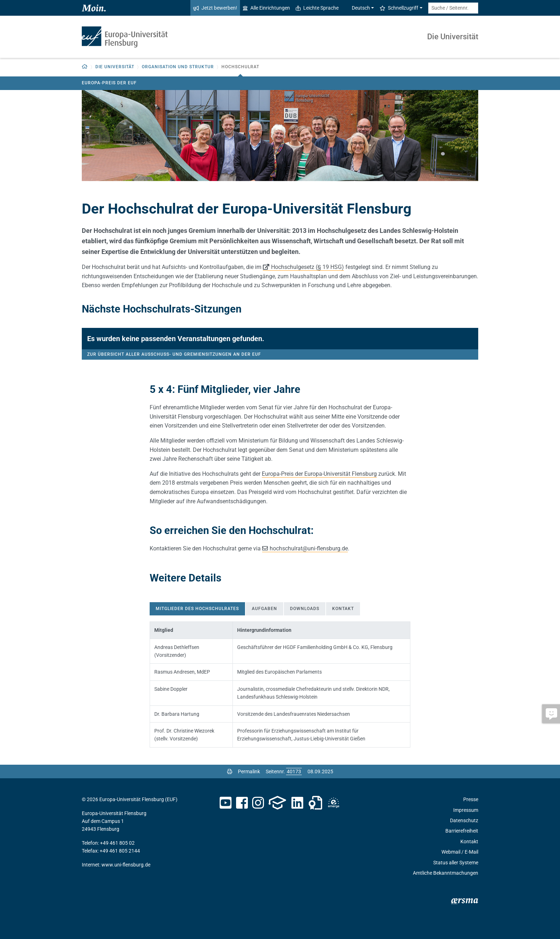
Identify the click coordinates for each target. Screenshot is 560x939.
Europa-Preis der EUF (109, 83)
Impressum (466, 810)
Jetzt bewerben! (215, 8)
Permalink (249, 771)
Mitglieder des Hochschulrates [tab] (197, 609)
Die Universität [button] (115, 67)
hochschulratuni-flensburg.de (309, 548)
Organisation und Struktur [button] (178, 67)
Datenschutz (464, 820)
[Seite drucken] (230, 771)
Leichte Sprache (317, 8)
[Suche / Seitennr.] (453, 8)
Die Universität (453, 37)
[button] (85, 67)
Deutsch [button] (357, 8)
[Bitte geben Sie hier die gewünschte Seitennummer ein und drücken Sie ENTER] (294, 771)
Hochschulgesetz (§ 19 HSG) (307, 267)
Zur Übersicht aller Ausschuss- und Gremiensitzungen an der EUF (174, 354)
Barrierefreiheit (462, 831)
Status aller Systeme (456, 863)
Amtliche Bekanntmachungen (446, 873)
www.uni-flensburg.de (126, 865)
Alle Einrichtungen (266, 8)
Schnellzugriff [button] (399, 8)
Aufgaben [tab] (264, 609)
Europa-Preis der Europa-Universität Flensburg (319, 474)
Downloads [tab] (305, 609)
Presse (471, 799)
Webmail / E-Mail (460, 852)
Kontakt (469, 841)
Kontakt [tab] (343, 609)
